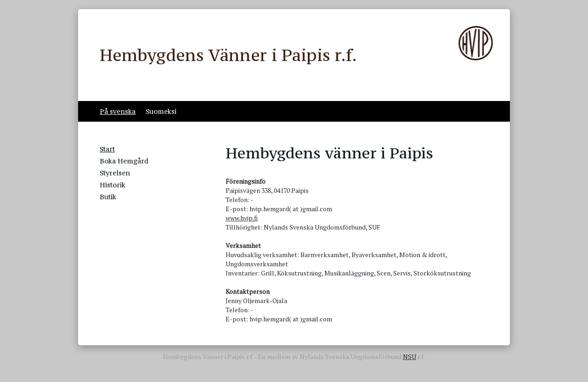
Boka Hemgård (124, 161)
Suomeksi (161, 111)
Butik (108, 197)
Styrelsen (115, 173)
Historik (113, 185)
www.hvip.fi (242, 218)
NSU (410, 357)
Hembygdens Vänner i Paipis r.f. (228, 55)
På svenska (118, 111)
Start (107, 149)
